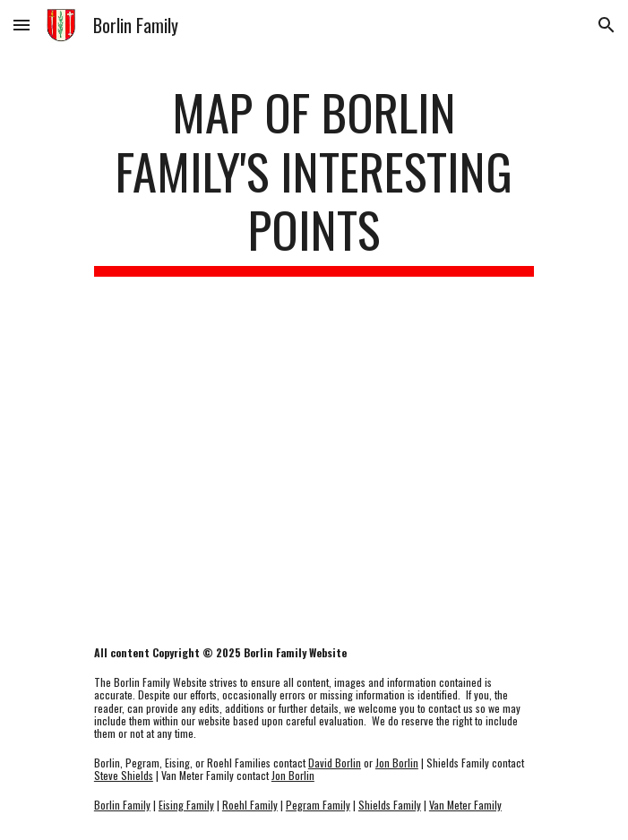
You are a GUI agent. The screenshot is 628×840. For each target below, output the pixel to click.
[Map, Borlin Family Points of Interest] (314, 462)
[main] (314, 180)
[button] (22, 25)
